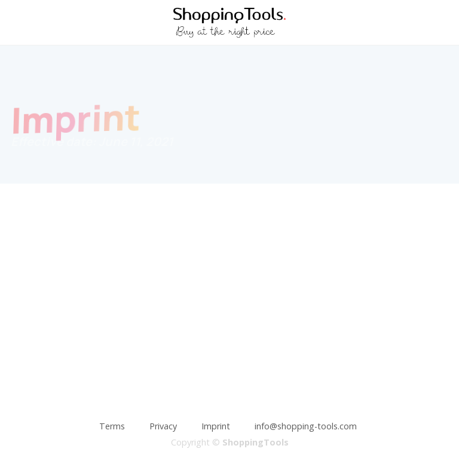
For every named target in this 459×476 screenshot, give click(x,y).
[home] (229, 23)
